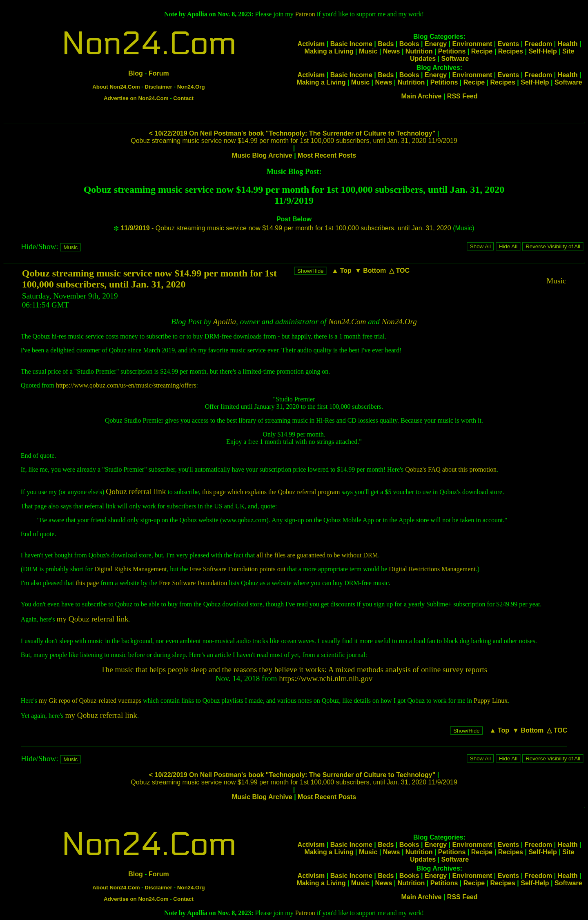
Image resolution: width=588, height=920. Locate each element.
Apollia (225, 322)
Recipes (511, 51)
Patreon (305, 14)
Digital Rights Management (131, 569)
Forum (159, 73)
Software (455, 59)
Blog (136, 73)
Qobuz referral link (136, 491)
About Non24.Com (116, 87)
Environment (472, 44)
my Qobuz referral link (92, 619)
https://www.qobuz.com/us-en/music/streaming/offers (126, 385)
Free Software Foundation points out (237, 569)
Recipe (482, 51)
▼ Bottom (370, 271)
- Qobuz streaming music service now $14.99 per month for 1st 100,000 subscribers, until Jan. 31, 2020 (286, 228)
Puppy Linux (491, 701)
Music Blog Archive (262, 155)
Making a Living (329, 51)
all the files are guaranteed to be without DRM (317, 555)
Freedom (539, 44)
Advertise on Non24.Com (136, 98)
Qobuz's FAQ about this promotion (451, 469)
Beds (386, 44)
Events (508, 44)
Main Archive (421, 96)
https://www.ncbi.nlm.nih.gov (326, 678)
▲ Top (341, 271)
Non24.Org (191, 87)
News (392, 51)
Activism (311, 44)
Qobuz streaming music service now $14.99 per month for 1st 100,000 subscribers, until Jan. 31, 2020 (149, 279)
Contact (183, 98)
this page (87, 583)
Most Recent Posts (327, 155)
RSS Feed (462, 96)
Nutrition (419, 51)
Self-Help (542, 51)
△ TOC (399, 271)
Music (368, 51)
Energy (436, 44)
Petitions (452, 51)
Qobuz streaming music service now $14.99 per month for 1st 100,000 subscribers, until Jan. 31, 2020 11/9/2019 (294, 141)
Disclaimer (158, 87)
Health (568, 44)
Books (409, 44)
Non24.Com (149, 44)
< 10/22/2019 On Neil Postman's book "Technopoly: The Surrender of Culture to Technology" (292, 133)
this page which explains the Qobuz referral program (271, 492)
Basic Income (351, 44)
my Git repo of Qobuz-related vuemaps (90, 701)
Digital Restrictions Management (432, 569)
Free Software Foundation (193, 583)
